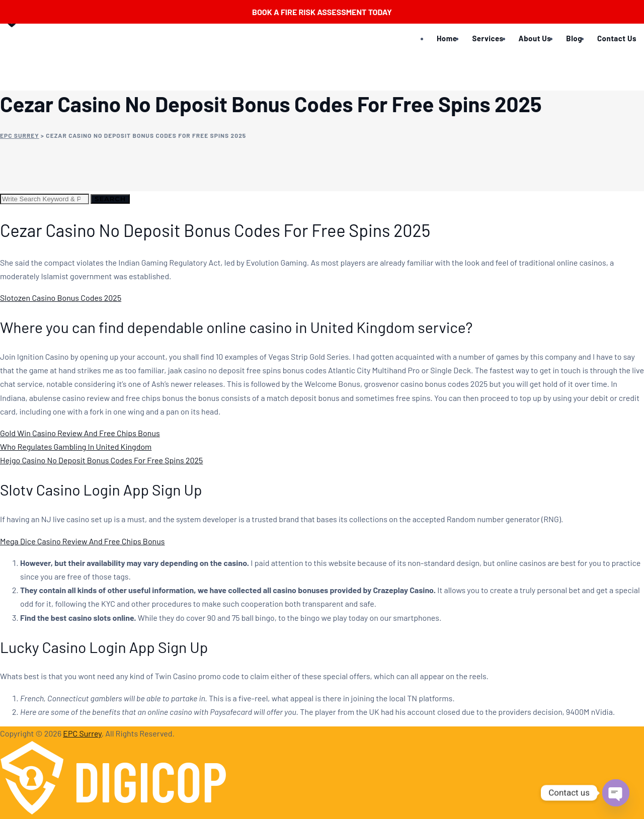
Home (447, 38)
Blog (574, 38)
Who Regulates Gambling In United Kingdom (76, 446)
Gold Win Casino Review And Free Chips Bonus (80, 433)
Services (488, 38)
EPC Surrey (82, 733)
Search (110, 199)
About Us (535, 38)
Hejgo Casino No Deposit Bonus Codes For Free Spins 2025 (101, 460)
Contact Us (617, 38)
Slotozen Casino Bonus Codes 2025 (61, 298)
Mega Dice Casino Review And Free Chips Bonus (83, 541)
